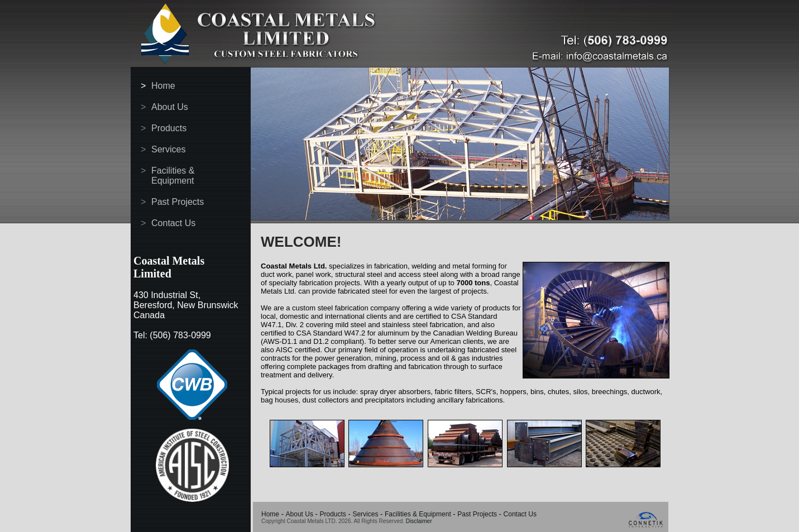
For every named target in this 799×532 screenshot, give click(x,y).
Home (163, 86)
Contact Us (173, 223)
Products (169, 128)
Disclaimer (419, 521)
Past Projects (178, 202)
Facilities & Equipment (173, 176)
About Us (170, 107)
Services (168, 149)
